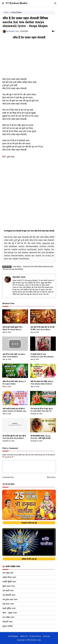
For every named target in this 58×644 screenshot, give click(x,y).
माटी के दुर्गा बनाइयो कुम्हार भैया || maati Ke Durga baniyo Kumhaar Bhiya (13, 329)
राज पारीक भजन (8, 617)
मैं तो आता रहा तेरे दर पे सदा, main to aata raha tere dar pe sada (42, 410)
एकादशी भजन (7, 622)
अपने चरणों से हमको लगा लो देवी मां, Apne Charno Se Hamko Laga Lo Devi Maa (15, 410)
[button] (3, 3)
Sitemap (46, 636)
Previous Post (9, 477)
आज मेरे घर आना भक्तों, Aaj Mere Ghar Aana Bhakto (14, 356)
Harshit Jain (19, 277)
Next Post (51, 477)
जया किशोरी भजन (9, 595)
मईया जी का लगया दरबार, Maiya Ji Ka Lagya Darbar (14, 383)
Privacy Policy (35, 636)
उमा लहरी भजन (8, 591)
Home (6, 13)
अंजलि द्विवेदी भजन (9, 582)
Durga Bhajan (16, 13)
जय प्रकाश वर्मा (8, 573)
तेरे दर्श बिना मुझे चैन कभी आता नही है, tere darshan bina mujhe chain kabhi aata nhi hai (14, 437)
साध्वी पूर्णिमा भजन (9, 609)
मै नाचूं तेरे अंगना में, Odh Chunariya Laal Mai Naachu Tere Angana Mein (42, 356)
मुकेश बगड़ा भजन (9, 586)
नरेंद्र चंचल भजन (8, 604)
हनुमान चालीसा (8, 626)
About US (24, 636)
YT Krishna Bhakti (16, 3)
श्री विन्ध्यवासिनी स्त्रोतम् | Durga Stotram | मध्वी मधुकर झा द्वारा (41, 437)
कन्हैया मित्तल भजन (9, 578)
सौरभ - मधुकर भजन (10, 613)
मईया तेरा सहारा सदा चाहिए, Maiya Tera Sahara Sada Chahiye (42, 383)
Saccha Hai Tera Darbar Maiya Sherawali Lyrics (38, 267)
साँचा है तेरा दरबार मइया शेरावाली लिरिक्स (13, 269)
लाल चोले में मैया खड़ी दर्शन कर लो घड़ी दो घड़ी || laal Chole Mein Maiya (42, 329)
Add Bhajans (13, 636)
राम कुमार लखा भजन (10, 600)
